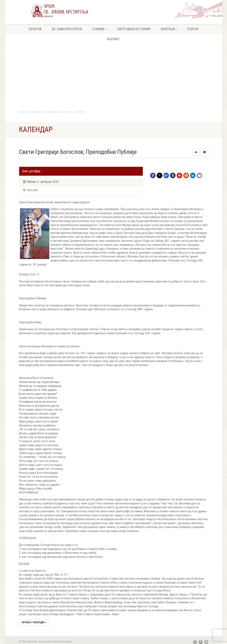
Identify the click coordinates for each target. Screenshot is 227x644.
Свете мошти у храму (134, 29)
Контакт (113, 39)
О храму (100, 29)
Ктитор (193, 29)
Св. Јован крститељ (67, 29)
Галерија (169, 29)
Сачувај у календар (34, 622)
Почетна (35, 29)
